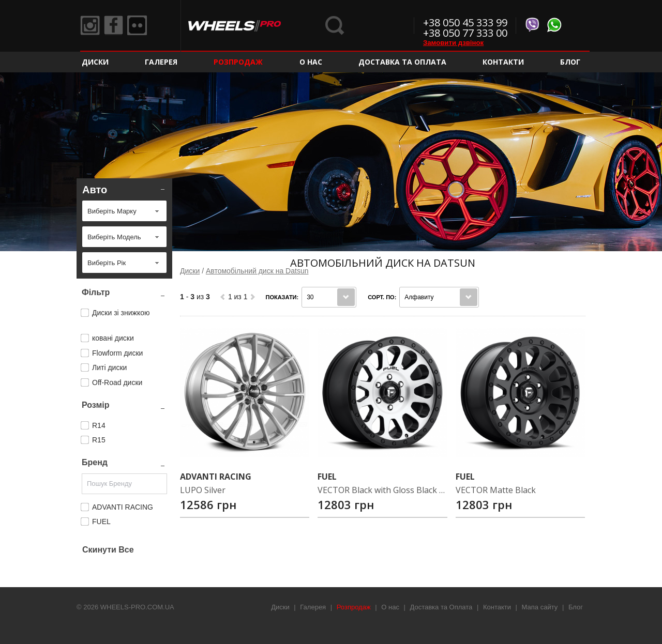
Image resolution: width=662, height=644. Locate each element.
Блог (570, 62)
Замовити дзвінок (453, 43)
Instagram (91, 26)
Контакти (503, 62)
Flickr (140, 26)
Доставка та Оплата (402, 62)
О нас (311, 62)
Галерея (161, 62)
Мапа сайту (540, 607)
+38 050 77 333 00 (465, 33)
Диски (95, 62)
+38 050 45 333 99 (465, 22)
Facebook (115, 26)
